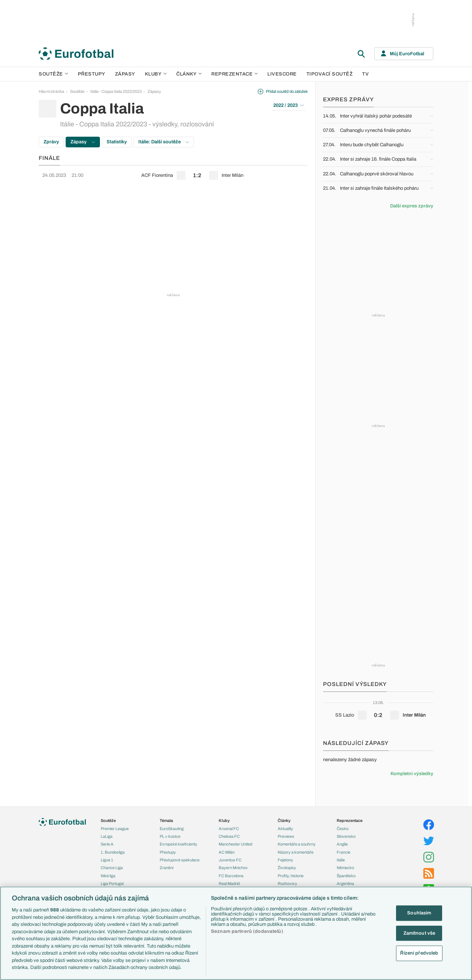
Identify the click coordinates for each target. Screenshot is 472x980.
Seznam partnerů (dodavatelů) (247, 931)
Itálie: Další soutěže (164, 142)
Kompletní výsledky (412, 774)
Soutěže (53, 74)
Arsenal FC (229, 829)
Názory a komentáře (296, 852)
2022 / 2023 (289, 105)
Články (284, 820)
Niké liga (108, 876)
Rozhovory (287, 883)
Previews (286, 836)
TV (365, 74)
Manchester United (235, 844)
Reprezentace (235, 74)
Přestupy (92, 74)
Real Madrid (229, 883)
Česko (343, 829)
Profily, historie (291, 876)
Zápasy (125, 74)
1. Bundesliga (113, 852)
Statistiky (117, 142)
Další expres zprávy (412, 206)
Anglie (342, 844)
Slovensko (346, 836)
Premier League (115, 829)
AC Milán (227, 852)
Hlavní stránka (51, 91)
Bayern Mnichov (233, 868)
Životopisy (287, 868)
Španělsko (346, 876)
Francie (343, 852)
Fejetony (285, 860)
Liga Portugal (112, 883)
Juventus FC (230, 860)
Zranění (166, 868)
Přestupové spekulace (180, 860)
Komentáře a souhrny (297, 844)
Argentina (345, 883)
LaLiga (107, 836)
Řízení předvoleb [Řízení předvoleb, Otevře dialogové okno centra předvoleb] (419, 953)
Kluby (156, 74)
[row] (173, 175)
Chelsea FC (229, 836)
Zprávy (51, 142)
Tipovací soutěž (330, 74)
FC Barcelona (231, 876)
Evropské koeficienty (178, 844)
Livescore (282, 74)
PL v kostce (170, 836)
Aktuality (285, 829)
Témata (166, 820)
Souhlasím (419, 913)
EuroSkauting (172, 829)
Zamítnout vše (419, 933)
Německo (345, 868)
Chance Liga (112, 868)
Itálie (341, 860)
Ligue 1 (107, 860)
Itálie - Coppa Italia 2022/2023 (116, 91)
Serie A (107, 844)
